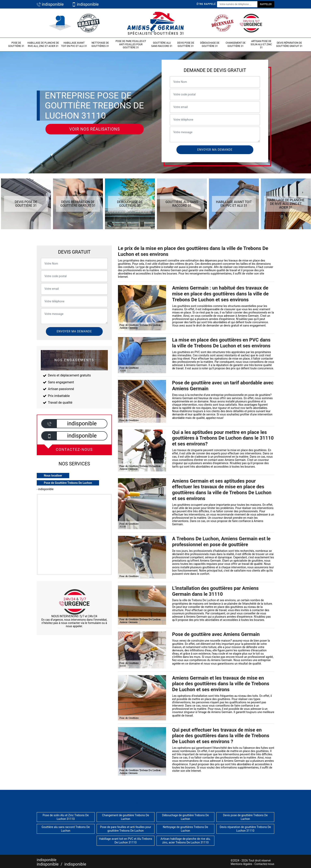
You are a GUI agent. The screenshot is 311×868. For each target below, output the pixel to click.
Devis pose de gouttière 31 (186, 44)
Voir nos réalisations (95, 129)
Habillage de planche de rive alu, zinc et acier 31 (43, 44)
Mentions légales (241, 864)
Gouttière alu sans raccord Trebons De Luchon (66, 829)
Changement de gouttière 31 (235, 44)
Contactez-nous (264, 864)
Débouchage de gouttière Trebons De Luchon (186, 817)
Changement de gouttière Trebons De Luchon (126, 817)
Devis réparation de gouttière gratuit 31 (289, 44)
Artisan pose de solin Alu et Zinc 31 (261, 44)
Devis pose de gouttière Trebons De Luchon (245, 817)
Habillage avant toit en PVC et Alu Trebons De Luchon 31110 (125, 841)
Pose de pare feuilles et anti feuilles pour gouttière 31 (131, 44)
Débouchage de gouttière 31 (210, 44)
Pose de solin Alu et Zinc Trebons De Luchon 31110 (66, 817)
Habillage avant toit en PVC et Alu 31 (74, 44)
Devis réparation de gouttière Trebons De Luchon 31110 (245, 829)
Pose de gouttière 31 (16, 44)
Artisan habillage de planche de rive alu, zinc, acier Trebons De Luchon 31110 (185, 841)
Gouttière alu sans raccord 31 (162, 44)
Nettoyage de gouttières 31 (100, 44)
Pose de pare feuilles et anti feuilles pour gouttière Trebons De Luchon (126, 829)
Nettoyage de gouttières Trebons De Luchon (185, 829)
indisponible (50, 4)
